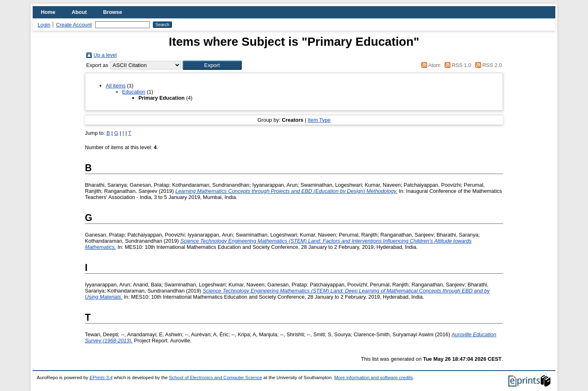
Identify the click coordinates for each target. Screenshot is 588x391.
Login (44, 25)
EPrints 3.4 (101, 378)
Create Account (74, 25)
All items (116, 86)
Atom (430, 65)
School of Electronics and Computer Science (216, 378)
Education (134, 92)
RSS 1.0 (457, 65)
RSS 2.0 (487, 65)
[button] (212, 65)
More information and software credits (373, 378)
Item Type (319, 120)
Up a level (105, 55)
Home (48, 12)
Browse (113, 12)
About (79, 12)
